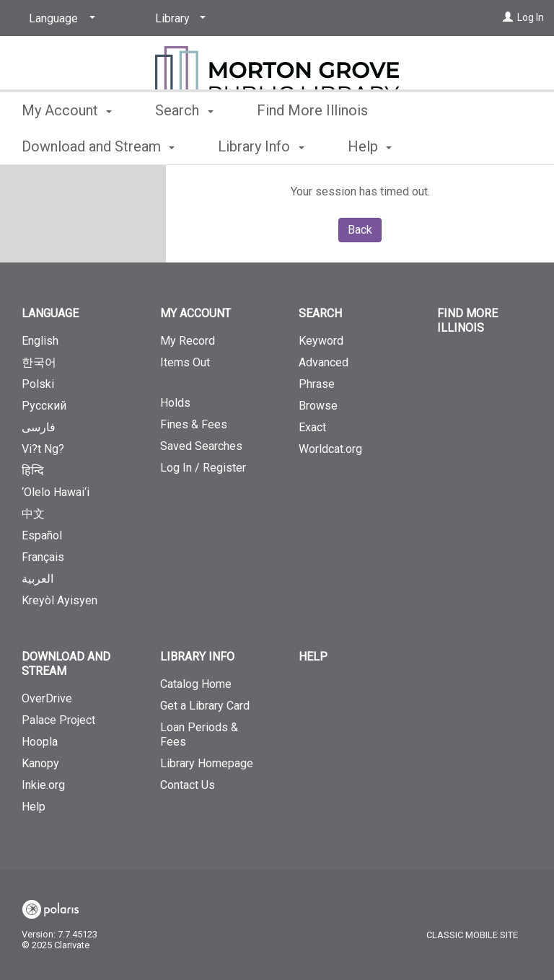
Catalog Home (196, 684)
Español (42, 535)
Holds (175, 403)
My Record (188, 341)
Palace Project (58, 720)
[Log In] (508, 17)
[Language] (60, 19)
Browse (318, 406)
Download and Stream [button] (66, 664)
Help (34, 807)
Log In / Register (203, 468)
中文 (33, 514)
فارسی (39, 427)
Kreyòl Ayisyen (60, 600)
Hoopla (40, 742)
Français (43, 557)
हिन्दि (33, 471)
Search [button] (184, 144)
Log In (531, 17)
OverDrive (47, 698)
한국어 (39, 362)
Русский (44, 406)
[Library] (178, 19)
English (40, 341)
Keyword (321, 341)
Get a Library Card (205, 706)
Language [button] (50, 313)
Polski (38, 384)
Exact (312, 427)
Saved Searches (201, 446)
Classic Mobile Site (472, 935)
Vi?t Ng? (43, 449)
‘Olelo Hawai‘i (56, 492)
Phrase (317, 384)
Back (360, 230)
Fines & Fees (194, 424)
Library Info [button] (197, 657)
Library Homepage (207, 763)
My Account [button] (67, 144)
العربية (38, 579)
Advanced (324, 362)
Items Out (208, 368)
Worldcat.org (330, 449)
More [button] (440, 146)
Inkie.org (43, 785)
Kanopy (40, 763)
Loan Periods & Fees (199, 734)
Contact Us (188, 785)
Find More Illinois (312, 144)
